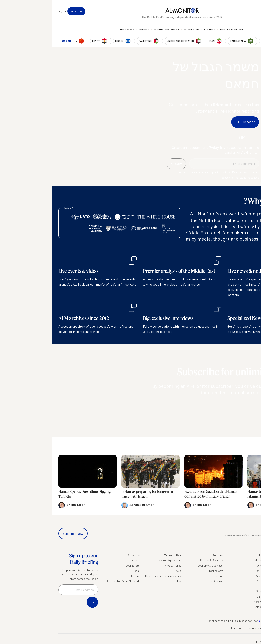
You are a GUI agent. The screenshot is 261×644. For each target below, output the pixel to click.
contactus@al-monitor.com (237, 628)
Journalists (81, 565)
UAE (252, 576)
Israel (251, 581)
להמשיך (245, 404)
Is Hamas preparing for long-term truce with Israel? (96, 494)
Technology (140, 29)
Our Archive (164, 581)
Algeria (208, 607)
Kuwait (208, 576)
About (84, 560)
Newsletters (238, 11)
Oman (209, 565)
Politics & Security (181, 29)
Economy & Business (115, 29)
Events (224, 11)
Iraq (210, 555)
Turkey (250, 560)
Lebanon (249, 602)
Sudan (209, 591)
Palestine (248, 586)
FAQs (126, 571)
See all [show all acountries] (15, 41)
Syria (251, 607)
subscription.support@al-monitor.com (230, 621)
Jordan (208, 560)
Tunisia (208, 596)
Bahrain (208, 571)
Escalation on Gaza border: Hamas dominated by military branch (159, 494)
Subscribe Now (22, 534)
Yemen (209, 581)
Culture (158, 29)
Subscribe (25, 11)
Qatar (250, 596)
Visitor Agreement (118, 560)
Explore (92, 29)
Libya (209, 586)
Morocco (207, 602)
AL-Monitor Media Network (72, 581)
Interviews (75, 29)
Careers (83, 576)
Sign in (11, 11)
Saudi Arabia (246, 565)
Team (85, 571)
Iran (252, 571)
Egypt (250, 591)
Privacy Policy (121, 565)
